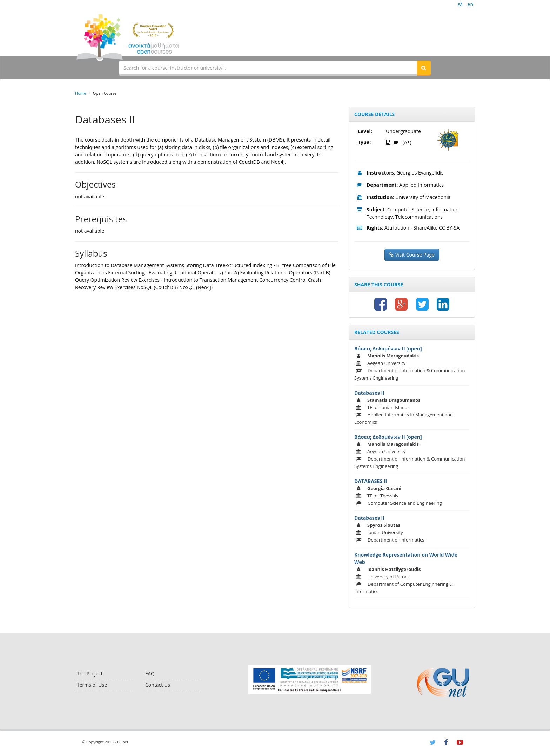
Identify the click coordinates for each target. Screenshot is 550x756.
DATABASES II (371, 481)
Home (81, 93)
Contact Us (158, 685)
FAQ (150, 673)
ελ (460, 4)
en (470, 4)
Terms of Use (92, 685)
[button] (424, 68)
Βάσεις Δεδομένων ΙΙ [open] (388, 349)
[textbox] (268, 68)
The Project (90, 673)
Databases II (369, 393)
